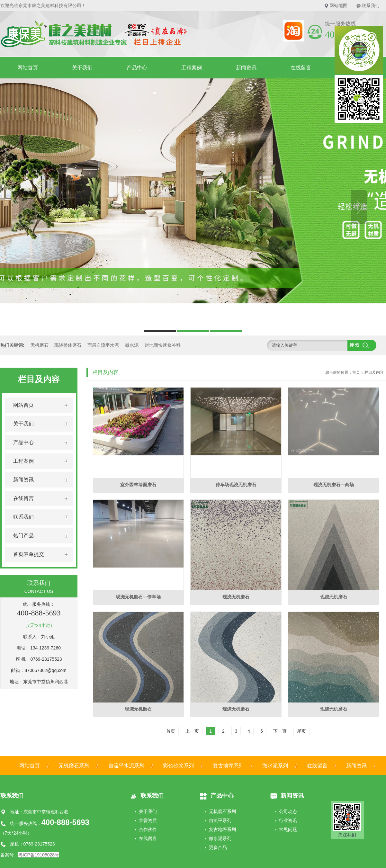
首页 (356, 372)
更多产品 (218, 847)
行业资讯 (288, 820)
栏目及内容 (374, 372)
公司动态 (288, 811)
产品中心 (137, 68)
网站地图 (338, 5)
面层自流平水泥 (103, 345)
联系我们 (371, 5)
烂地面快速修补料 (163, 345)
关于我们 (82, 68)
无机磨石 (40, 345)
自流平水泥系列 (126, 766)
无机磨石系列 (74, 766)
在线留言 (301, 68)
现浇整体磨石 (68, 345)
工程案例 (192, 68)
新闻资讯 (246, 68)
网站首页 (28, 68)
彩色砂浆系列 (178, 766)
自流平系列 (220, 820)
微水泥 (132, 345)
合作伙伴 (148, 829)
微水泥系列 (275, 766)
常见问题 (288, 829)
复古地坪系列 (228, 766)
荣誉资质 (148, 820)
